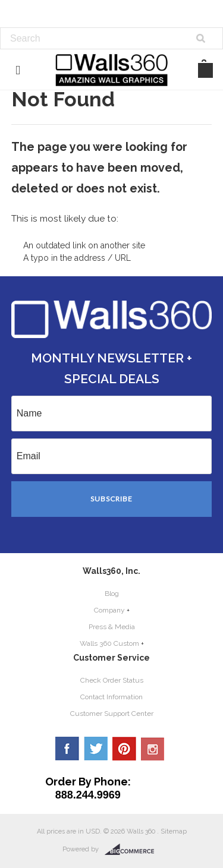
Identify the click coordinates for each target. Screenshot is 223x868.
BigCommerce (133, 850)
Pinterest (124, 749)
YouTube (153, 749)
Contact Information (111, 697)
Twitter (96, 749)
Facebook (67, 749)
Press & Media (112, 627)
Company (109, 610)
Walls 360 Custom (109, 643)
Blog (112, 594)
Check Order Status (112, 680)
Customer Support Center (112, 714)
